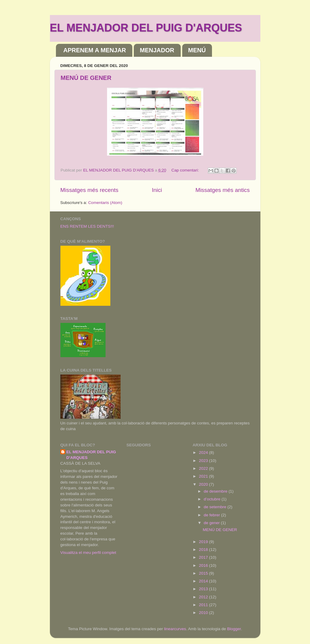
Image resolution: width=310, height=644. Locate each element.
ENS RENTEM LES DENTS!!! (87, 226)
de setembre (216, 507)
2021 (204, 476)
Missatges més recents (89, 190)
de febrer (213, 515)
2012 (204, 597)
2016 (204, 565)
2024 (204, 453)
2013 (204, 589)
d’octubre (213, 499)
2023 (204, 461)
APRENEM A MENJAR (95, 50)
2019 (204, 542)
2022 (204, 468)
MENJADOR (157, 50)
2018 (204, 550)
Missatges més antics (223, 190)
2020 (204, 484)
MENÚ (197, 50)
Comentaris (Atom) (105, 203)
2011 (204, 605)
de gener (212, 523)
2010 (204, 613)
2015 (204, 573)
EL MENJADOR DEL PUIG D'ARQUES (146, 28)
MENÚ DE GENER (86, 78)
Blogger (234, 629)
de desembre (216, 491)
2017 (204, 557)
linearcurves (175, 629)
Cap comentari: (186, 170)
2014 (204, 581)
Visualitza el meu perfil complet (88, 553)
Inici (157, 190)
